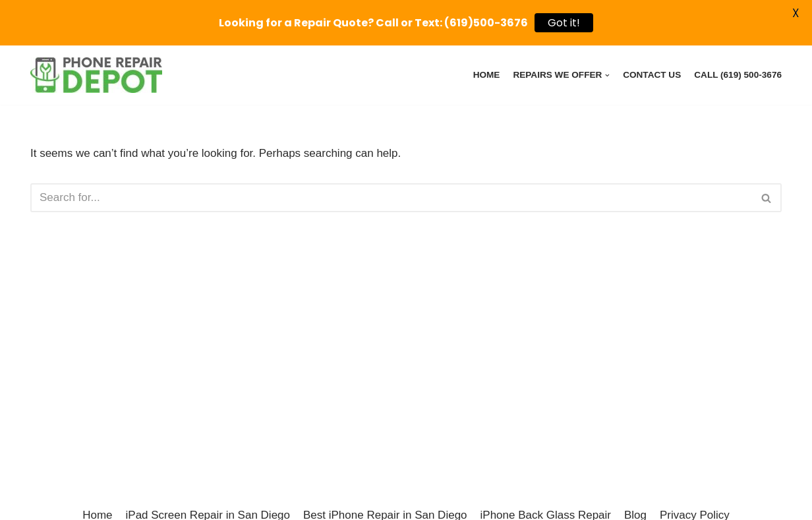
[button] (766, 198)
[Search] (391, 198)
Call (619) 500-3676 (738, 75)
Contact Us (652, 75)
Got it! (564, 23)
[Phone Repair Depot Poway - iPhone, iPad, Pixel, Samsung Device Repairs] (96, 75)
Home (487, 75)
